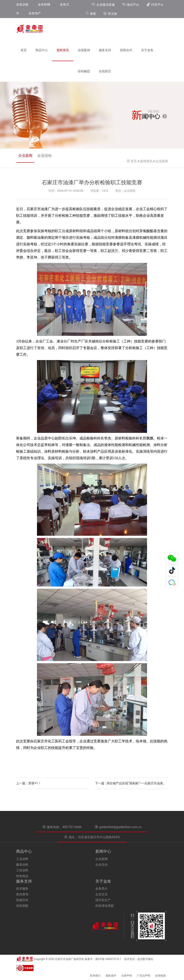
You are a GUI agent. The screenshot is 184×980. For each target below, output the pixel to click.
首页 (24, 50)
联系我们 (95, 976)
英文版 (110, 14)
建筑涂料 (22, 865)
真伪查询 (22, 894)
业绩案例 (84, 50)
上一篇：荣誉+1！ (29, 783)
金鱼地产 (35, 13)
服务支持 (105, 50)
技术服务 (22, 889)
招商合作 (126, 50)
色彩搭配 (22, 906)
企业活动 (44, 156)
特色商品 (22, 876)
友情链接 (160, 976)
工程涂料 (22, 870)
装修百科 (22, 900)
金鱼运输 (22, 4)
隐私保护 (111, 976)
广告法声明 (144, 976)
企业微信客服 (104, 5)
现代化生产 (103, 900)
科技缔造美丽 (105, 906)
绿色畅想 (84, 71)
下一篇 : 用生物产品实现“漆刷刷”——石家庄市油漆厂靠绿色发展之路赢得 (132, 783)
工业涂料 (22, 859)
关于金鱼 (147, 50)
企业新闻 (25, 156)
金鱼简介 (101, 889)
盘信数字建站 (145, 959)
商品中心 (42, 50)
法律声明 (127, 976)
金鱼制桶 (44, 4)
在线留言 (105, 71)
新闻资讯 (63, 50)
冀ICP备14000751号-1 (108, 959)
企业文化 (101, 894)
